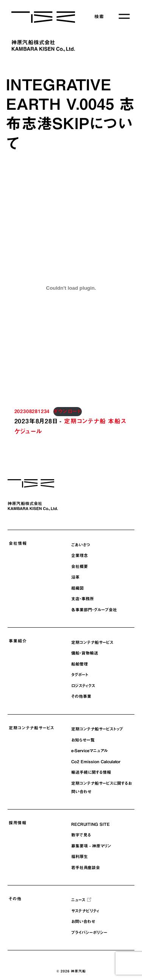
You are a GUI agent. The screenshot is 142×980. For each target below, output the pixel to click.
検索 (99, 16)
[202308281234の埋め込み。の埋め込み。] (71, 288)
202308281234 (32, 411)
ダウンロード (68, 411)
